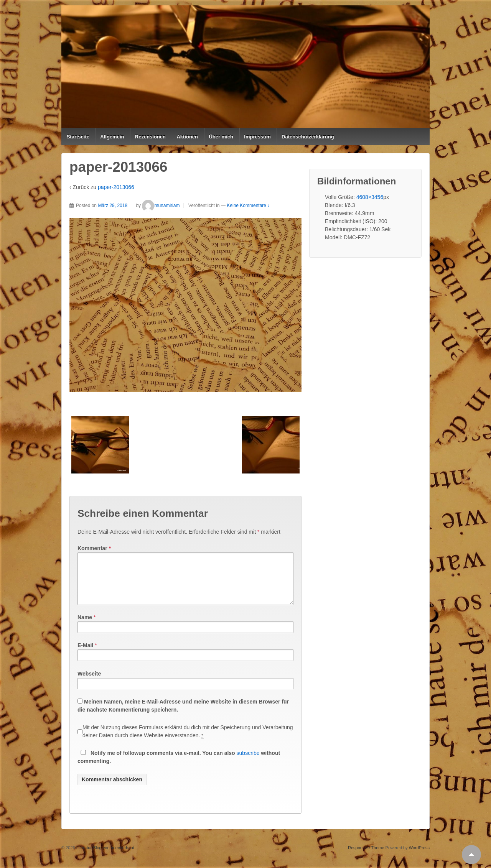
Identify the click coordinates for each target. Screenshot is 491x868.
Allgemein (112, 137)
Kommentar (94, 548)
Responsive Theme (366, 857)
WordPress (419, 857)
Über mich (221, 137)
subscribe (248, 762)
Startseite (78, 137)
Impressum (257, 137)
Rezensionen (150, 137)
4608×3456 (370, 197)
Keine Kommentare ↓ (248, 205)
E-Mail (85, 654)
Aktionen (187, 137)
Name (85, 626)
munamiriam (161, 205)
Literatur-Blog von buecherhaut (105, 857)
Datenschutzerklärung (308, 137)
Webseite (89, 683)
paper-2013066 (116, 187)
